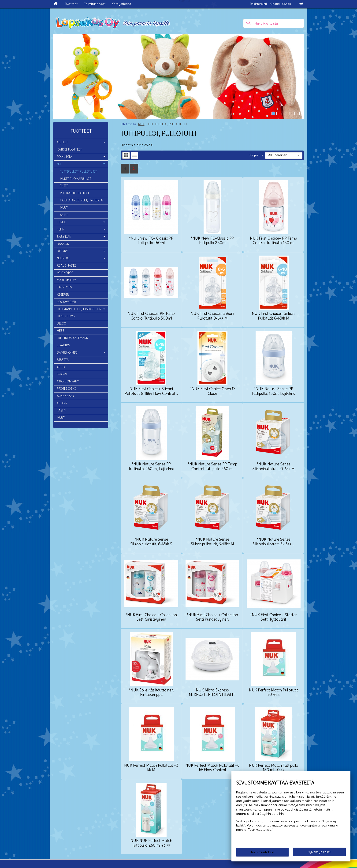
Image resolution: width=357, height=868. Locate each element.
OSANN (62, 403)
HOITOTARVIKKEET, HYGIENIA (81, 200)
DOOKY (62, 251)
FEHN (61, 229)
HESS (61, 331)
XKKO (61, 367)
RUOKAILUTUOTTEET (75, 193)
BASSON (63, 244)
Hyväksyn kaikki (319, 852)
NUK (60, 164)
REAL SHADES (67, 266)
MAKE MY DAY (66, 280)
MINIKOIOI (65, 273)
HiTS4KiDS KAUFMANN (73, 338)
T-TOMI (62, 374)
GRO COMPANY (68, 381)
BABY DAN (64, 237)
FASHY (61, 410)
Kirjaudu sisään (280, 4)
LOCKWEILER (66, 302)
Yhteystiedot (121, 4)
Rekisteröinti (258, 4)
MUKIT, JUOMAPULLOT (76, 179)
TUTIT (64, 186)
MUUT (64, 208)
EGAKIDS (63, 345)
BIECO (62, 323)
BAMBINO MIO (67, 353)
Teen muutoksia (262, 852)
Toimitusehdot (95, 4)
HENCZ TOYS (66, 316)
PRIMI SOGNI (66, 389)
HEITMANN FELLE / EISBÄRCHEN (79, 309)
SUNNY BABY (66, 396)
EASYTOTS (64, 287)
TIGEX (61, 222)
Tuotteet (71, 4)
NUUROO (63, 258)
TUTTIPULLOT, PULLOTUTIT (78, 172)
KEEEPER (63, 295)
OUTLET (62, 142)
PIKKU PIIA (65, 157)
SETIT (64, 215)
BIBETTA (63, 360)
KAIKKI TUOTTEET (69, 149)
